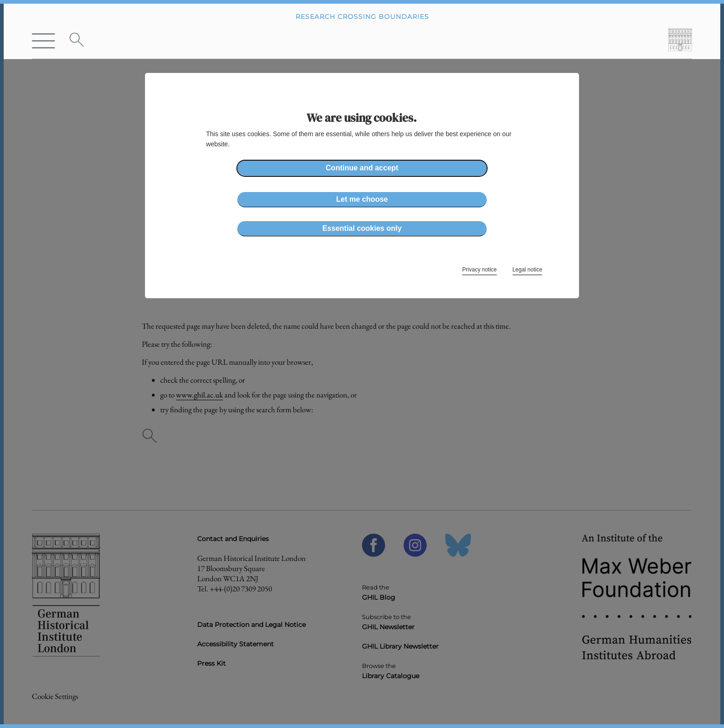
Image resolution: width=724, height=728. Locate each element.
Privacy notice (480, 270)
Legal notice (528, 270)
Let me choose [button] (362, 199)
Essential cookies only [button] (362, 228)
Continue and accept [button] (362, 168)
